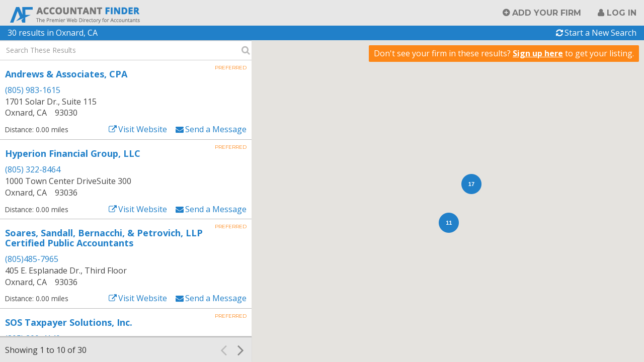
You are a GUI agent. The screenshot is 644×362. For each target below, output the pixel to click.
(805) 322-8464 (33, 169)
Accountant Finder (75, 14)
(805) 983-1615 (33, 90)
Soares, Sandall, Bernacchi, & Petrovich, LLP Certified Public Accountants (104, 238)
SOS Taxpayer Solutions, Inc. (69, 322)
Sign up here (538, 53)
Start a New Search (600, 33)
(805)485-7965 (32, 259)
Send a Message (216, 129)
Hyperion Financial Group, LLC (73, 153)
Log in (622, 13)
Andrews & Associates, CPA (66, 74)
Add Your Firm (547, 13)
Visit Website (143, 129)
